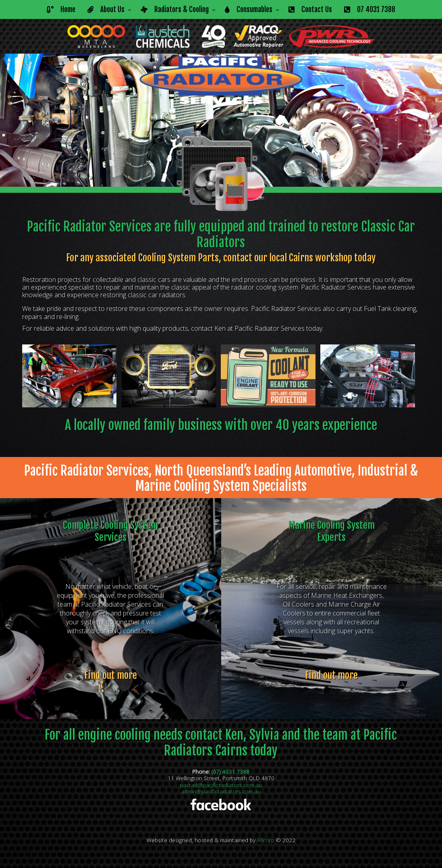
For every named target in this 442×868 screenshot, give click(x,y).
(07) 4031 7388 (230, 771)
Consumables (249, 9)
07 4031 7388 (370, 9)
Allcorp (266, 840)
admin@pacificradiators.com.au (221, 791)
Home (61, 9)
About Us (106, 9)
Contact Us (310, 9)
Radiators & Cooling (175, 9)
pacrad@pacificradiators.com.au (221, 785)
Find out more (111, 675)
